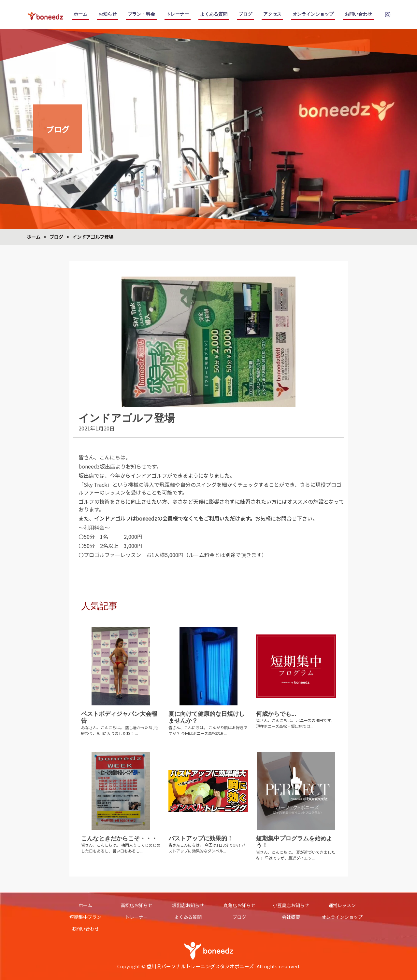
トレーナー (178, 14)
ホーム (80, 14)
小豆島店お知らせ (291, 905)
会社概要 (291, 917)
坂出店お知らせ (188, 905)
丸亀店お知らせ (239, 905)
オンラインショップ (313, 14)
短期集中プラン (85, 917)
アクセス (272, 14)
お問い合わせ (358, 14)
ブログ (245, 14)
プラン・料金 (141, 14)
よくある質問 (214, 14)
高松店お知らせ (137, 905)
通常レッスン (342, 905)
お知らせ (108, 14)
